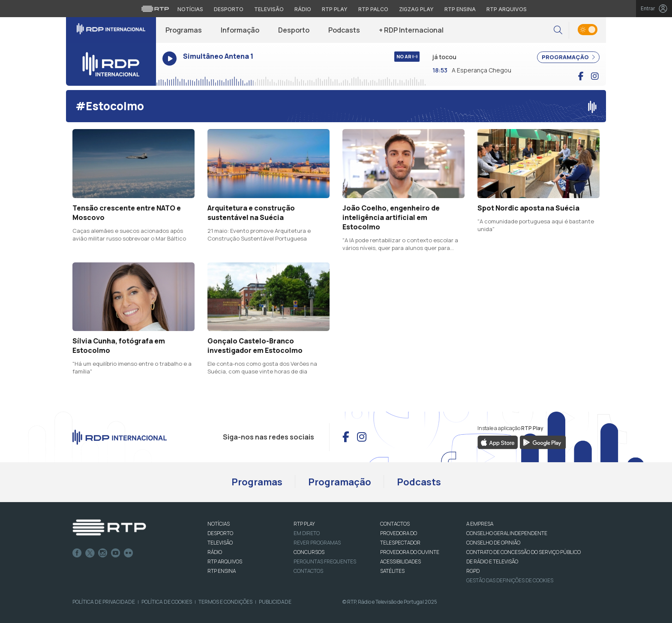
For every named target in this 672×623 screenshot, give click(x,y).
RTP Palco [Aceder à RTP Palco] (373, 9)
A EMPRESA (480, 524)
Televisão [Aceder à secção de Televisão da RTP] (269, 9)
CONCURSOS (309, 552)
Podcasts (344, 30)
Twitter (90, 553)
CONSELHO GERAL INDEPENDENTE (507, 533)
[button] (558, 30)
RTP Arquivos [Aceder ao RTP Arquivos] (507, 9)
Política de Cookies (167, 602)
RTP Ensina (222, 571)
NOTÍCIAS (219, 524)
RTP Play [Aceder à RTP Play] (335, 9)
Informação (240, 30)
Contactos (308, 571)
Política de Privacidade (104, 602)
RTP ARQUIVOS (225, 561)
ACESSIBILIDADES (400, 561)
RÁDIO (215, 552)
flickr (129, 553)
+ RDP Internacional (411, 30)
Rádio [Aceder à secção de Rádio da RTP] (303, 9)
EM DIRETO (307, 533)
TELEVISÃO (220, 543)
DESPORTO (220, 533)
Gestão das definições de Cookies (510, 580)
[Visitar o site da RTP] (155, 9)
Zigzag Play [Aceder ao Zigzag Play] (416, 9)
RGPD (473, 571)
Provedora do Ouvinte (410, 552)
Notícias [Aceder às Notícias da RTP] (190, 9)
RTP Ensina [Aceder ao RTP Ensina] (460, 9)
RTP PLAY (304, 524)
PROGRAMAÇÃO (568, 57)
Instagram (103, 553)
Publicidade (275, 602)
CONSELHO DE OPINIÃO (493, 543)
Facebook (77, 553)
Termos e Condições (225, 602)
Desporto (294, 30)
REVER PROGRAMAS (317, 543)
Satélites (392, 571)
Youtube (116, 553)
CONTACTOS (395, 524)
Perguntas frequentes (325, 561)
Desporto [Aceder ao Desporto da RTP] (229, 9)
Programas (184, 30)
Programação (340, 482)
